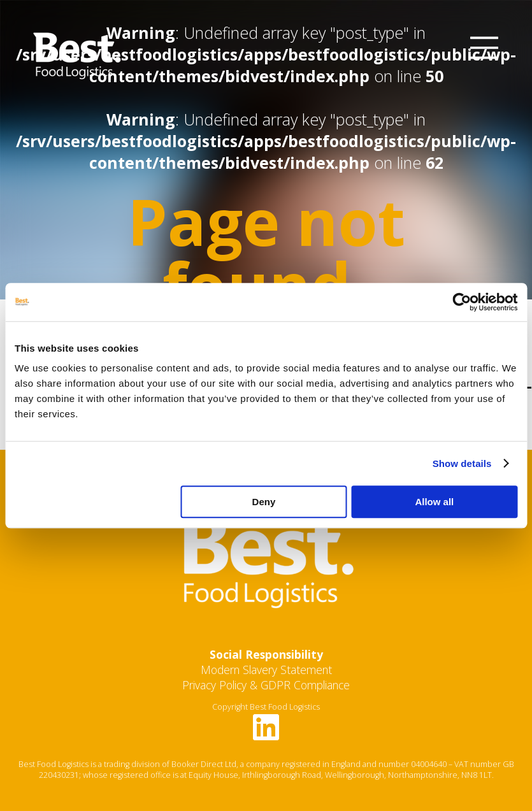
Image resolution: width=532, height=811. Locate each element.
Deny (264, 502)
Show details (462, 463)
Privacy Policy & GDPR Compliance (266, 685)
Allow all (434, 502)
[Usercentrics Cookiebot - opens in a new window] (462, 302)
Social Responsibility (266, 654)
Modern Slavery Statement (266, 670)
